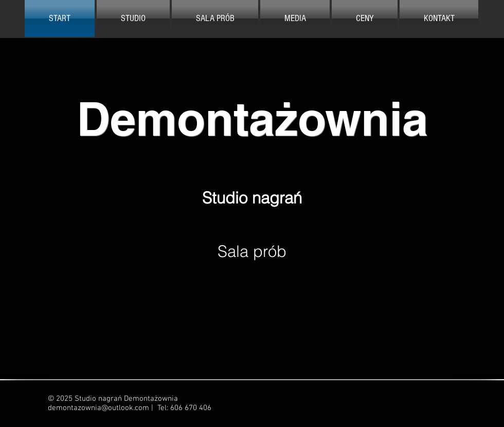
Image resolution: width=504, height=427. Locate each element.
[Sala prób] (252, 252)
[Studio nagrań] (252, 198)
